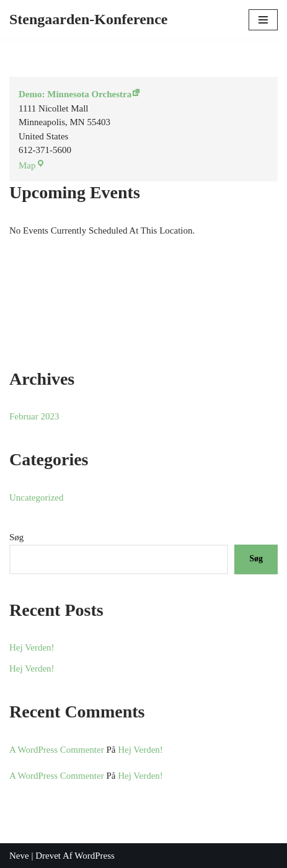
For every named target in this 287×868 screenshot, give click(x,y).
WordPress (95, 856)
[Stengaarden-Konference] (89, 19)
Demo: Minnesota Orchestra (75, 94)
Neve (19, 856)
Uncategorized (36, 498)
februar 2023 (34, 416)
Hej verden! (32, 647)
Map (27, 165)
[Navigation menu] (263, 20)
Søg (16, 537)
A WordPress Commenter (57, 750)
